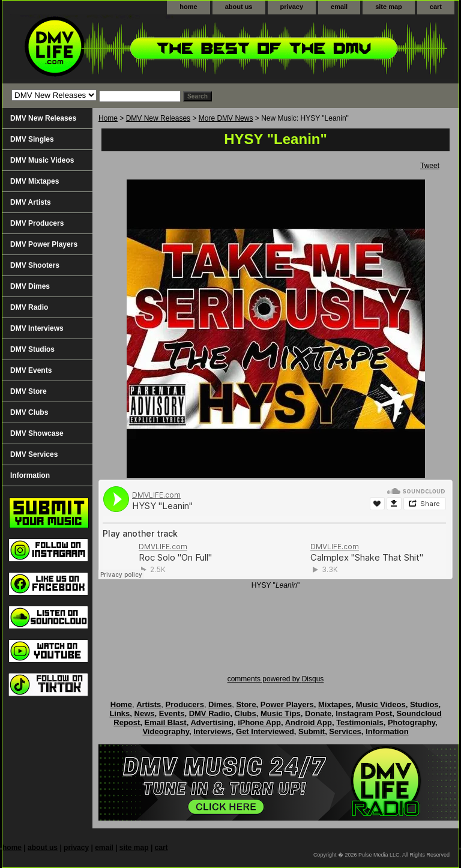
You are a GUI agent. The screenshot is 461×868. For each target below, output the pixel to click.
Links (119, 713)
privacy (292, 7)
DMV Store (29, 391)
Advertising (212, 722)
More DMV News (226, 118)
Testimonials (360, 722)
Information (30, 475)
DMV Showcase (37, 433)
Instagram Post (364, 713)
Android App (309, 722)
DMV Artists (31, 202)
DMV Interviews (37, 328)
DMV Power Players (44, 244)
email (339, 7)
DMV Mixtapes (35, 181)
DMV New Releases (158, 118)
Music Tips (281, 713)
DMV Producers (37, 223)
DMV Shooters (35, 265)
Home (108, 118)
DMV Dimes (30, 286)
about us (239, 7)
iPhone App (259, 722)
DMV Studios (32, 349)
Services (345, 731)
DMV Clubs (29, 412)
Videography (166, 731)
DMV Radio (29, 307)
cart (436, 7)
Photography (411, 722)
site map (389, 7)
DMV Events (31, 370)
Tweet (430, 166)
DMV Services (34, 454)
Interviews (212, 731)
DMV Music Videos (42, 160)
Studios (424, 704)
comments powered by (276, 679)
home (188, 7)
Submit (312, 731)
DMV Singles (32, 139)
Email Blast (166, 722)
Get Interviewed (265, 731)
